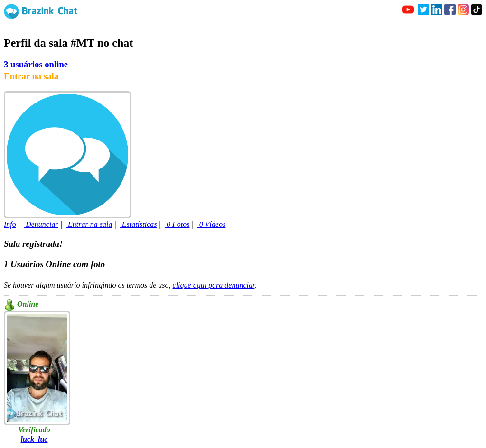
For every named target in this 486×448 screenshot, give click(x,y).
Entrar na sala (31, 76)
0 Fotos (177, 224)
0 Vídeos (212, 224)
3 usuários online (36, 64)
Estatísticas (139, 224)
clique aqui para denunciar (214, 285)
